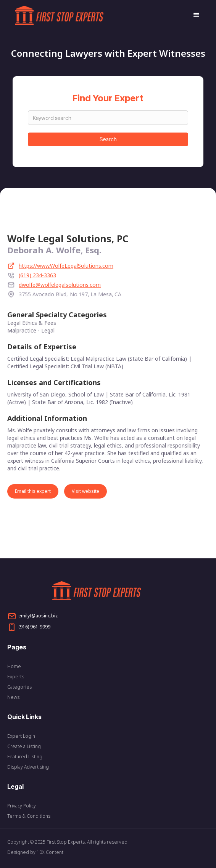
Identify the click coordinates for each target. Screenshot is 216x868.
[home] (100, 15)
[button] (193, 15)
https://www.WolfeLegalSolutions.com (66, 266)
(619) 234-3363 (37, 275)
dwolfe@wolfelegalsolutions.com (60, 285)
